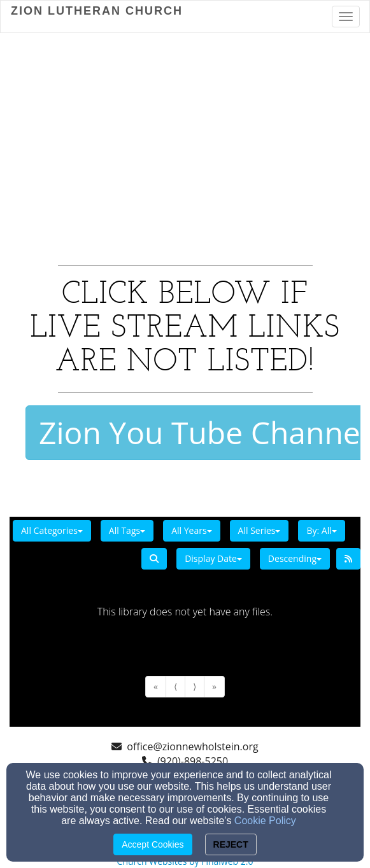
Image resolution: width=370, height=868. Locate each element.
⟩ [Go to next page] (195, 686)
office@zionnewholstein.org (192, 746)
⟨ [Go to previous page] (175, 686)
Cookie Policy (265, 821)
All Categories (52, 530)
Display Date (213, 558)
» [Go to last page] (214, 686)
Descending (295, 558)
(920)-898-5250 (193, 761)
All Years (191, 530)
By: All (321, 530)
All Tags (127, 530)
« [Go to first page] (156, 686)
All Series (260, 530)
